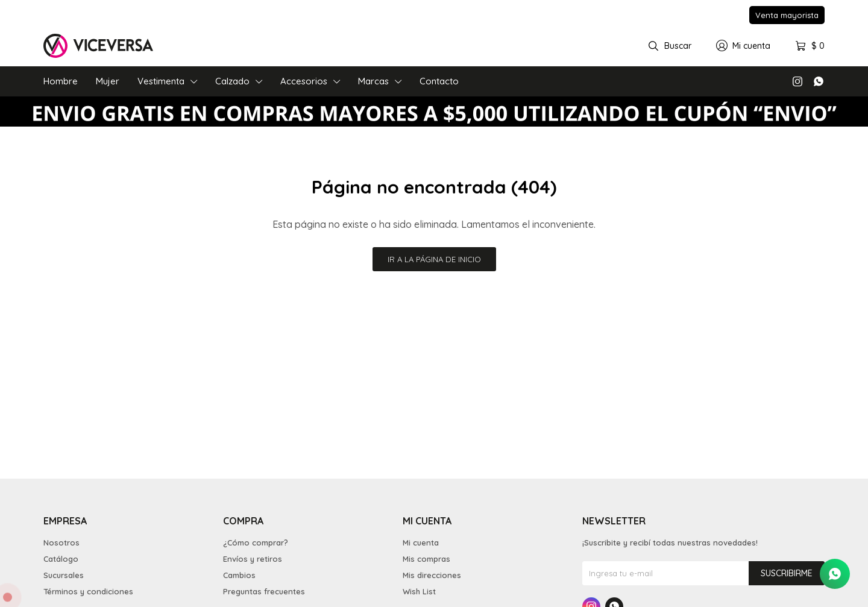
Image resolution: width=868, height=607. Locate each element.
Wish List (419, 591)
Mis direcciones (432, 575)
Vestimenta (161, 81)
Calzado (232, 81)
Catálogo (61, 559)
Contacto (439, 81)
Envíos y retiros (253, 559)
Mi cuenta (421, 543)
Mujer (108, 81)
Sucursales (64, 575)
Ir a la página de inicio (434, 259)
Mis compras (426, 559)
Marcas (373, 81)
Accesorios (304, 81)
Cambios (239, 575)
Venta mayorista (787, 15)
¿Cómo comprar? (256, 543)
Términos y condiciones (88, 591)
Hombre (61, 81)
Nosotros (61, 543)
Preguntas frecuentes (264, 591)
